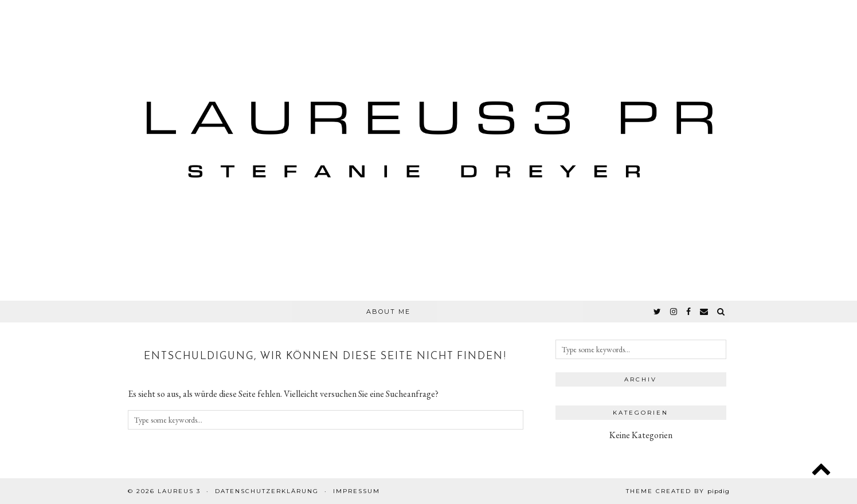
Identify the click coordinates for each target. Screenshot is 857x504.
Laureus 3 (179, 491)
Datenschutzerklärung (267, 491)
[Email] (705, 312)
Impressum (357, 491)
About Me (388, 312)
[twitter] (658, 312)
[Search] (721, 312)
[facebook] (689, 312)
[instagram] (674, 312)
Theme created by (678, 491)
